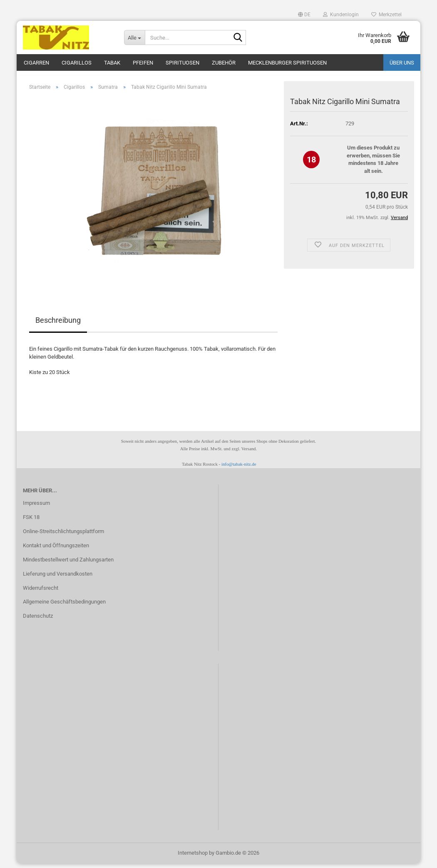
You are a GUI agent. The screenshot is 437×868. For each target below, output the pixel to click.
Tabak (112, 63)
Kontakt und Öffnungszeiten (56, 550)
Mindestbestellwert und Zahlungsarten (68, 564)
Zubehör (224, 63)
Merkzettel (386, 15)
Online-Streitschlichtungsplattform (63, 535)
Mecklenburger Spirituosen (287, 63)
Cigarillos (77, 63)
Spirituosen (182, 63)
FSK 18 (31, 521)
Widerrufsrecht (41, 592)
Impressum (36, 507)
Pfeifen (143, 63)
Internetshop (193, 857)
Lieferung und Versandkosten (58, 578)
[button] (304, 15)
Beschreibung (58, 325)
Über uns (402, 63)
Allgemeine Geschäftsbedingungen (64, 606)
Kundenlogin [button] (341, 15)
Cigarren (36, 63)
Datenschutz (38, 620)
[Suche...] (134, 37)
